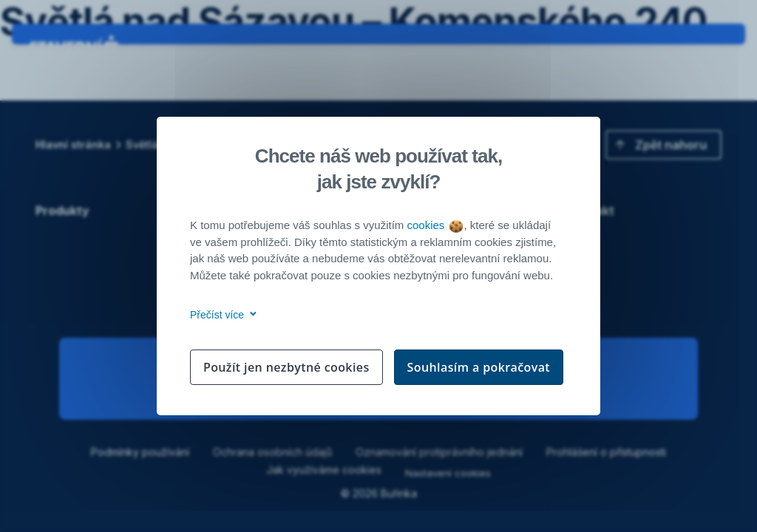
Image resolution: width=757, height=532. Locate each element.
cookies (434, 225)
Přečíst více (221, 315)
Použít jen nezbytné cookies (286, 367)
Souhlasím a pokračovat (479, 367)
